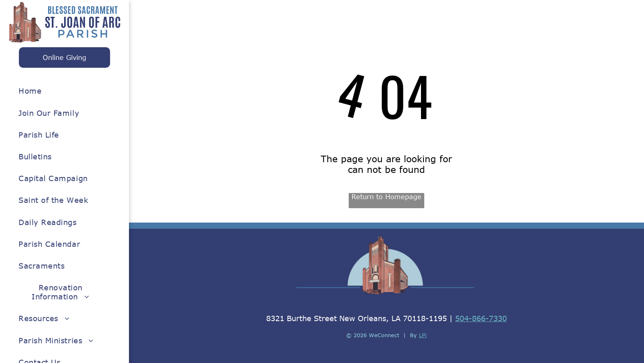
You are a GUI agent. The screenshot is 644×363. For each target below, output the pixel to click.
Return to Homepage (386, 197)
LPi (423, 335)
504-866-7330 (481, 318)
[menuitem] (61, 91)
